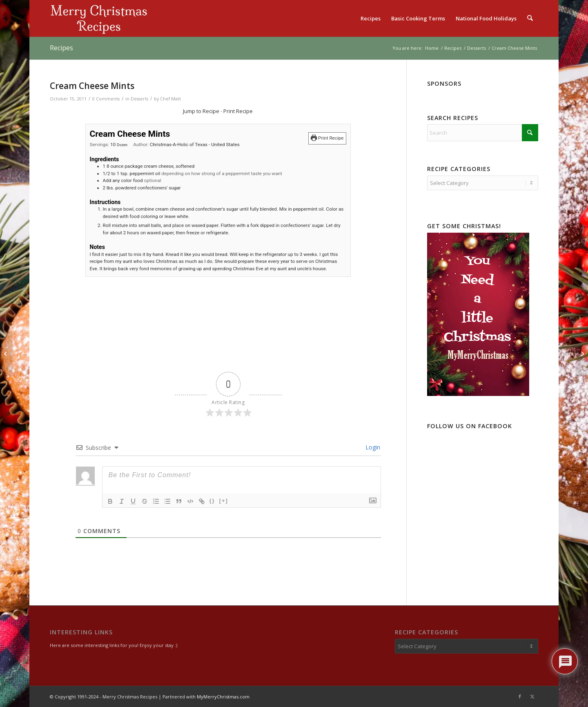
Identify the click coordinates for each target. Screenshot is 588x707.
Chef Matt (170, 99)
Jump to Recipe (201, 111)
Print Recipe (238, 111)
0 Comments (106, 99)
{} (212, 501)
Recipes (61, 48)
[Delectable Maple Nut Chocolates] (582, 353)
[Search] (530, 18)
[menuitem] (371, 18)
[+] (224, 501)
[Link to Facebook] (520, 696)
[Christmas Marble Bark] (6, 353)
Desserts (139, 99)
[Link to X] (532, 696)
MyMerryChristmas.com (223, 697)
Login (372, 447)
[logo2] (99, 18)
